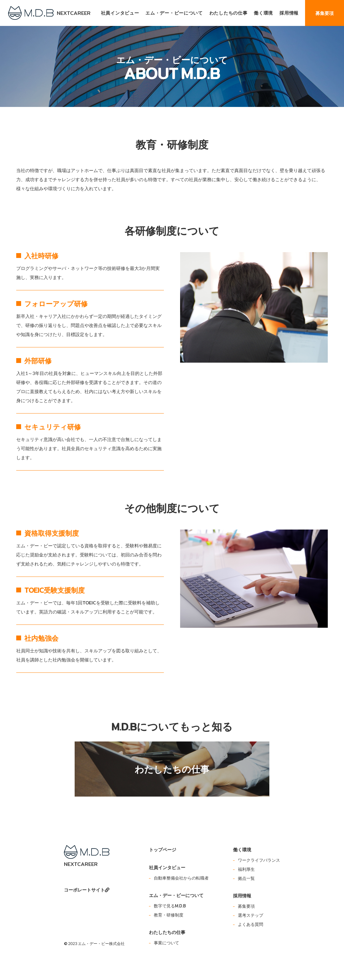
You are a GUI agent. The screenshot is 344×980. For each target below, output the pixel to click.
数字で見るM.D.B (170, 906)
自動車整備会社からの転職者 (181, 878)
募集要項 (246, 906)
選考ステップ (251, 915)
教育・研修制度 (169, 915)
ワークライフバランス (259, 860)
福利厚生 (246, 869)
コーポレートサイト (87, 890)
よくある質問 (251, 924)
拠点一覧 (246, 878)
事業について (166, 943)
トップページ (163, 850)
